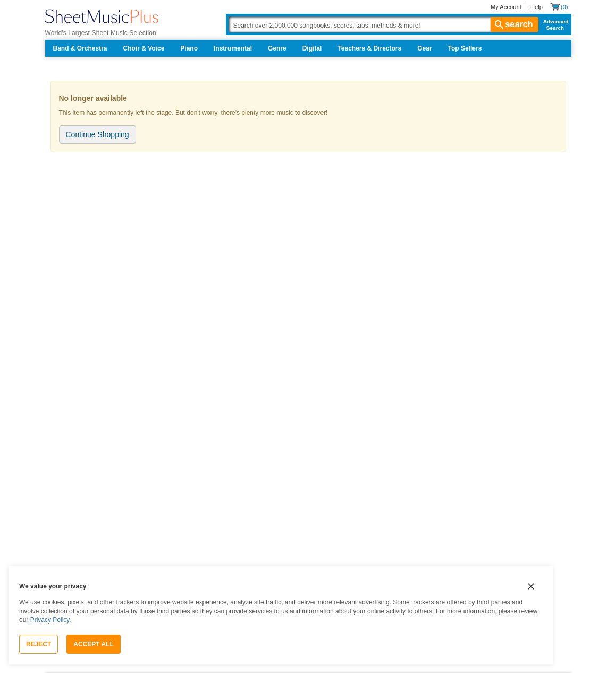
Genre (277, 48)
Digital (312, 48)
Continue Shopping (98, 134)
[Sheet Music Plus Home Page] (102, 16)
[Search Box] (383, 24)
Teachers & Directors (369, 48)
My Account (506, 7)
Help (537, 7)
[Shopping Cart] (559, 7)
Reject (39, 644)
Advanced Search (554, 24)
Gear (424, 48)
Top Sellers (465, 48)
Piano (189, 48)
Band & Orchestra (80, 48)
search (514, 24)
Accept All (94, 644)
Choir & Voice (144, 48)
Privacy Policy (50, 620)
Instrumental (233, 48)
